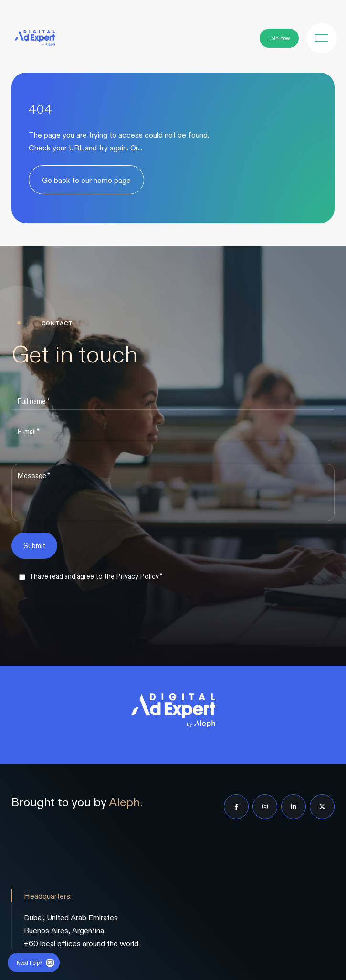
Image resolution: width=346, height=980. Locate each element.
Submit (34, 545)
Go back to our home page (86, 180)
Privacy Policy (137, 576)
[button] (322, 38)
